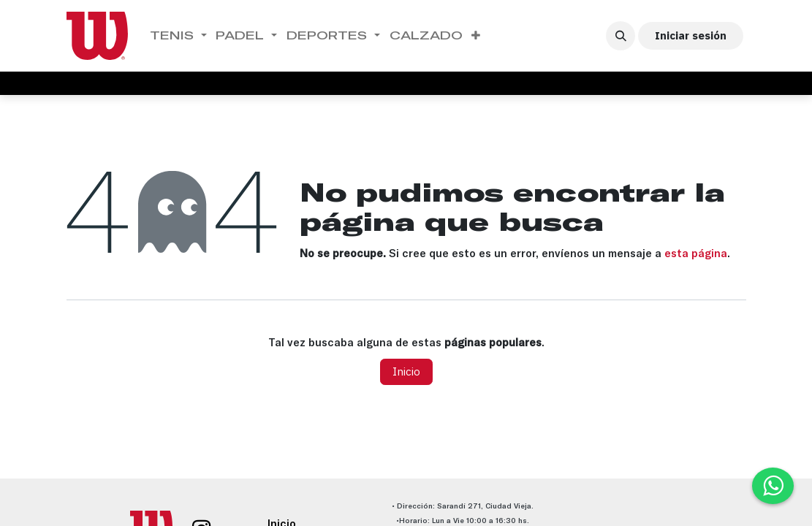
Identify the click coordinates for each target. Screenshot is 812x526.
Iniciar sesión (691, 35)
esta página (696, 253)
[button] (621, 36)
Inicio (406, 371)
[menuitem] (179, 36)
